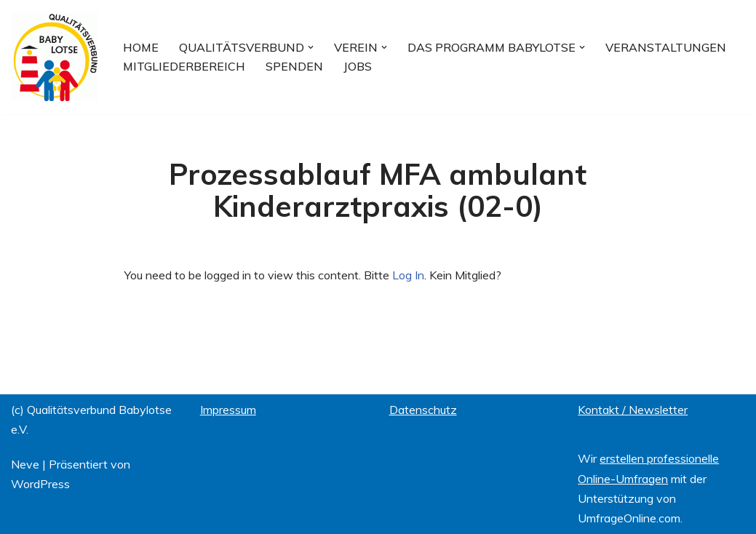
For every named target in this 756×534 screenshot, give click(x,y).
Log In (408, 275)
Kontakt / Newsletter (633, 410)
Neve (25, 464)
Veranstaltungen (666, 47)
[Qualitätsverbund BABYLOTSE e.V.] (55, 57)
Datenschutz (423, 410)
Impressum (228, 410)
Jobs (358, 66)
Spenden (294, 66)
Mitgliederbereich (184, 66)
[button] (311, 47)
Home (141, 47)
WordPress (40, 484)
